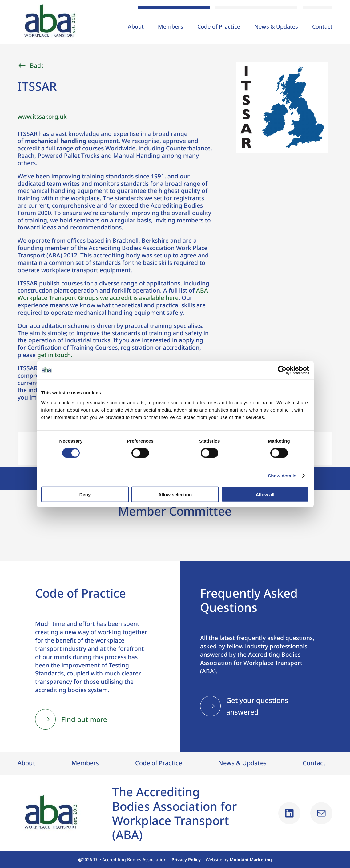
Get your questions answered (257, 706)
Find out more (84, 719)
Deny (85, 494)
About (136, 27)
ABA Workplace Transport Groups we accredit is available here (113, 294)
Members (171, 27)
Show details (282, 476)
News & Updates (276, 27)
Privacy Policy (186, 860)
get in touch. (55, 355)
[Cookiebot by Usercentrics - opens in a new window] (282, 370)
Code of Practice (219, 27)
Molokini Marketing (251, 860)
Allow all (265, 494)
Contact (322, 27)
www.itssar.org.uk (42, 117)
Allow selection (175, 494)
